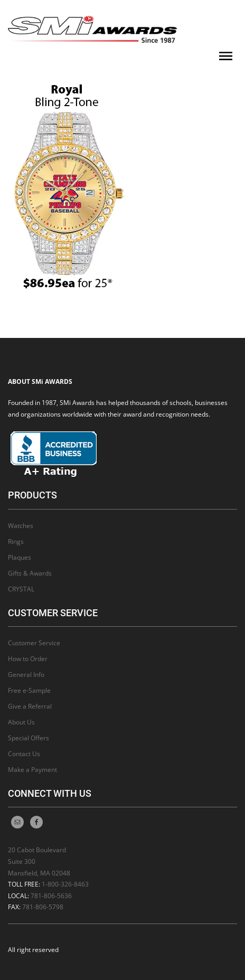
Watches (21, 526)
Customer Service (34, 643)
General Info (26, 675)
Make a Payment (32, 770)
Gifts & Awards (30, 573)
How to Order (28, 659)
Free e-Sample (29, 690)
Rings (16, 541)
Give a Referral (30, 706)
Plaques (20, 557)
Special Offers (29, 738)
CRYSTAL (21, 589)
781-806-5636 (51, 896)
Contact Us (24, 754)
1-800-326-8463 (65, 884)
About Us (21, 722)
